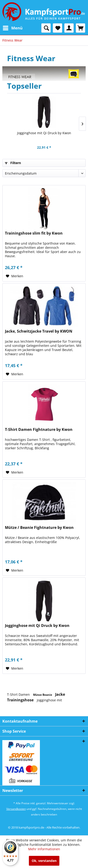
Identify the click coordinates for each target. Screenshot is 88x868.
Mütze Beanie (43, 695)
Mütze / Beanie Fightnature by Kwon (39, 528)
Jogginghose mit (49, 700)
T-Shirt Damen (19, 694)
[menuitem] (12, 28)
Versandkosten (16, 809)
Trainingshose (21, 700)
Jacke (60, 694)
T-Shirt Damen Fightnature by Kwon (39, 430)
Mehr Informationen (44, 849)
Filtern (13, 163)
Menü (13, 27)
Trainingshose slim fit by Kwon (34, 233)
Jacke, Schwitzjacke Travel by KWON (39, 331)
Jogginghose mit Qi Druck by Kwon (44, 133)
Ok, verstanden (44, 861)
